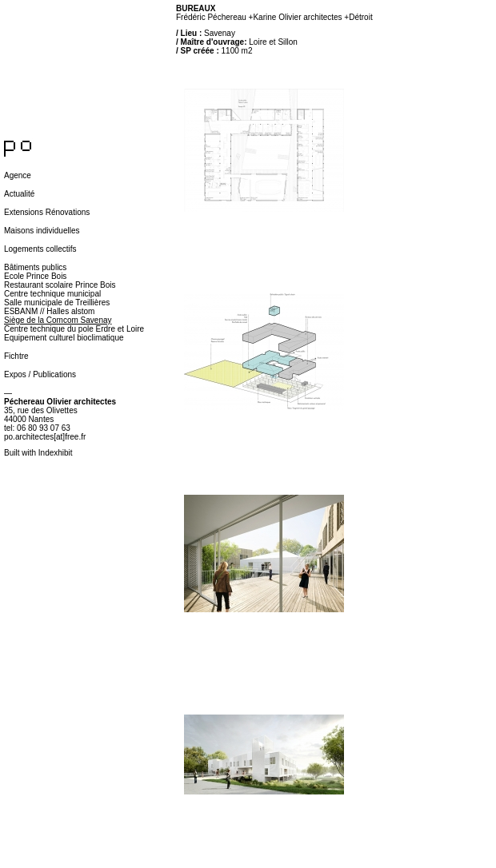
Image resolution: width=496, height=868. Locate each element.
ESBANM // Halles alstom (49, 311)
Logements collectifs (40, 249)
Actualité (19, 194)
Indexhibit (56, 453)
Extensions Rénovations (47, 212)
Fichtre (16, 356)
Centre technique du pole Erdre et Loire (74, 329)
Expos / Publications (40, 374)
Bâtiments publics (35, 267)
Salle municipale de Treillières (57, 303)
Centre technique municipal (52, 294)
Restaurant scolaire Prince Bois (60, 285)
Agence (18, 175)
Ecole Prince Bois (35, 276)
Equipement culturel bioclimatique (64, 338)
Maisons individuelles (42, 231)
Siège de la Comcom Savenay (58, 320)
